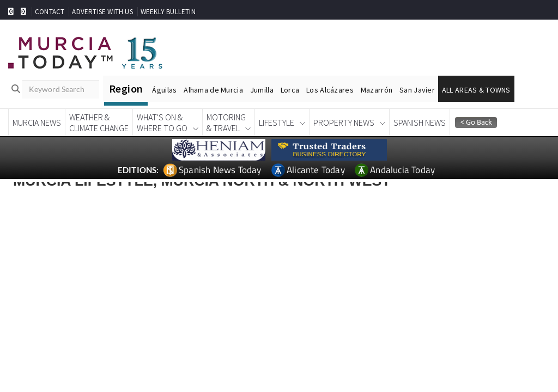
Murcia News (37, 122)
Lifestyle (277, 122)
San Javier (417, 90)
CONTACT (50, 12)
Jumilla (262, 90)
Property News (344, 122)
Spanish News (420, 122)
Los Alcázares (330, 90)
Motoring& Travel (226, 122)
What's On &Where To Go (162, 122)
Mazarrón (377, 90)
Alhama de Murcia (213, 90)
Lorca (290, 90)
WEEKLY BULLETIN (168, 12)
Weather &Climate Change (99, 122)
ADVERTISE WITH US (102, 12)
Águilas (164, 90)
